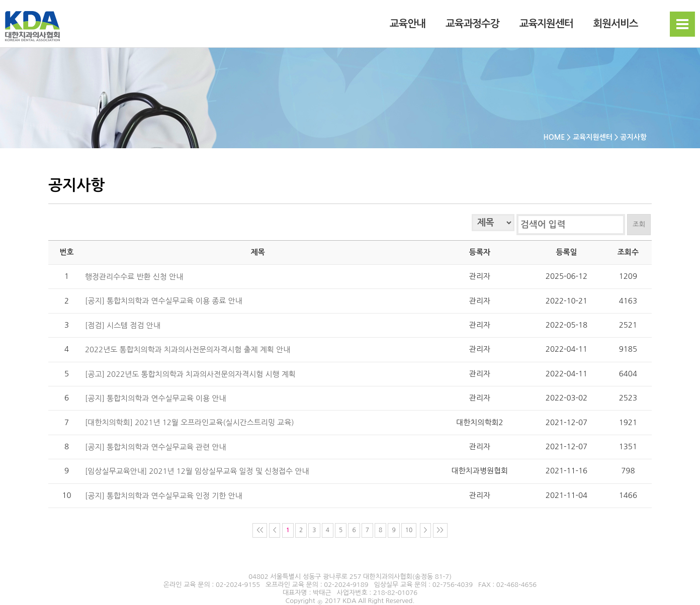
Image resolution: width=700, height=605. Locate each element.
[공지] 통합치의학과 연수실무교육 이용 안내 (155, 398)
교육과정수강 (472, 24)
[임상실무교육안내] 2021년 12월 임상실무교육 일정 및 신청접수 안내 (197, 471)
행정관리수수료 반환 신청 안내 (134, 276)
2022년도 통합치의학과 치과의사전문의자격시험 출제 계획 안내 (188, 349)
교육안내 (408, 24)
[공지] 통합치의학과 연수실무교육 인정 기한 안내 (164, 495)
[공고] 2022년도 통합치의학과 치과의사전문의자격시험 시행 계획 (190, 374)
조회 (639, 224)
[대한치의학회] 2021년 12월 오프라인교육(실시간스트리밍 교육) (190, 422)
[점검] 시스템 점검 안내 (123, 325)
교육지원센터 (546, 24)
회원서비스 (616, 24)
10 (409, 530)
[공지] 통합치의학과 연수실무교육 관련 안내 (155, 446)
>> (440, 530)
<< (260, 530)
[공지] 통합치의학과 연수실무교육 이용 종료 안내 (164, 301)
